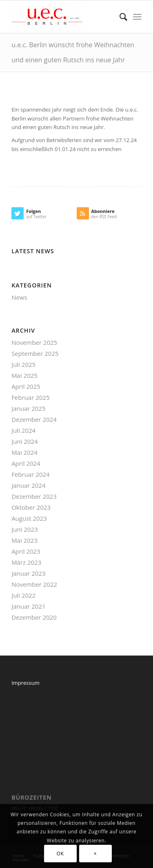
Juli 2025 (23, 364)
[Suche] (119, 17)
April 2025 (26, 386)
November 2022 (34, 584)
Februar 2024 (30, 474)
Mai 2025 (24, 375)
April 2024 (26, 463)
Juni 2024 (24, 441)
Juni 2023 (24, 529)
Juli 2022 (23, 595)
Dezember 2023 (34, 496)
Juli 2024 (23, 430)
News (19, 297)
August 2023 (29, 518)
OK (60, 854)
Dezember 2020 (34, 617)
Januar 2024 (28, 485)
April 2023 (26, 551)
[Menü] (137, 17)
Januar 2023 (28, 573)
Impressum (25, 683)
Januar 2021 (28, 606)
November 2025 (34, 342)
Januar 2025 (28, 408)
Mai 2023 (24, 540)
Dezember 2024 (34, 419)
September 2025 (35, 353)
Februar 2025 (30, 397)
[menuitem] (119, 17)
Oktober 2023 (31, 507)
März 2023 (26, 562)
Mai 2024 (24, 452)
